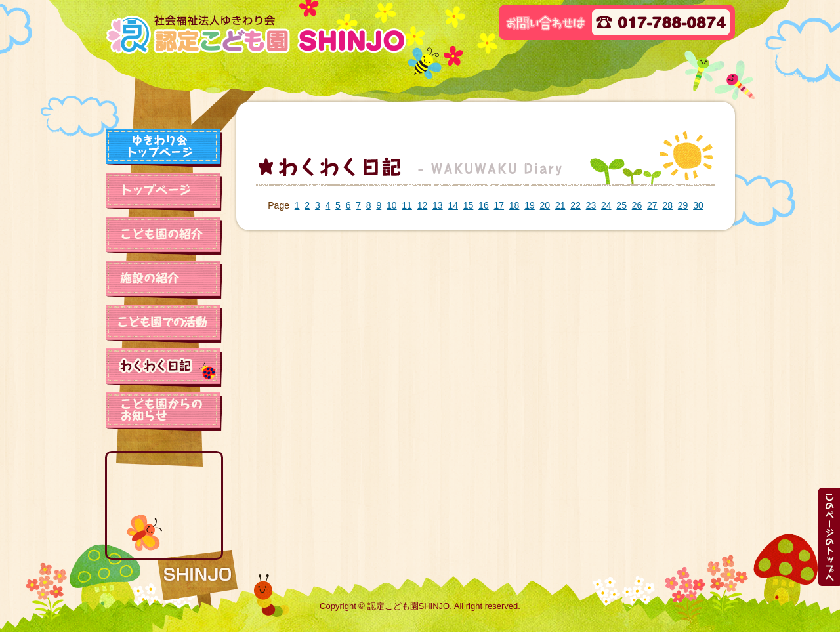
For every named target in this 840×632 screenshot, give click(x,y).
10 (392, 205)
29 (683, 205)
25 (621, 205)
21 (560, 205)
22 (576, 205)
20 (545, 205)
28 (667, 205)
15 (469, 205)
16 (484, 205)
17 (499, 205)
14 (453, 205)
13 (438, 205)
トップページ (164, 192)
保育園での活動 (164, 324)
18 (514, 205)
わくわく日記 (164, 368)
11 (407, 205)
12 (423, 205)
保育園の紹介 (164, 236)
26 (637, 205)
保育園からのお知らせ (164, 411)
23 (591, 205)
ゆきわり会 (164, 148)
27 (652, 205)
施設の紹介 (164, 280)
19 (530, 205)
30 (698, 205)
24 (606, 205)
